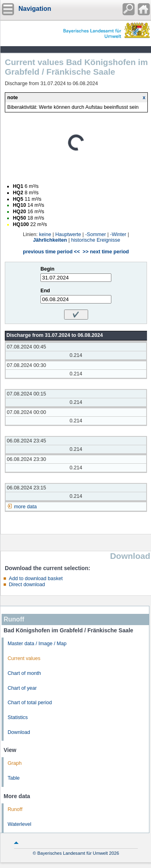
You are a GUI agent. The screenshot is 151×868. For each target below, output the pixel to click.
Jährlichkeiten (50, 240)
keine (45, 234)
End (45, 291)
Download (19, 732)
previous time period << (51, 252)
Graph (15, 763)
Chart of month (24, 673)
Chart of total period (30, 703)
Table (14, 778)
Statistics (18, 717)
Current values (24, 658)
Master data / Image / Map (37, 644)
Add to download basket (36, 579)
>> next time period (106, 252)
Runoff (15, 809)
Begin (47, 269)
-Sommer (96, 234)
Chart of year (22, 688)
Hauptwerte (68, 234)
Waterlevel (19, 824)
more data (25, 507)
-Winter (118, 234)
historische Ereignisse (96, 240)
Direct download (27, 585)
